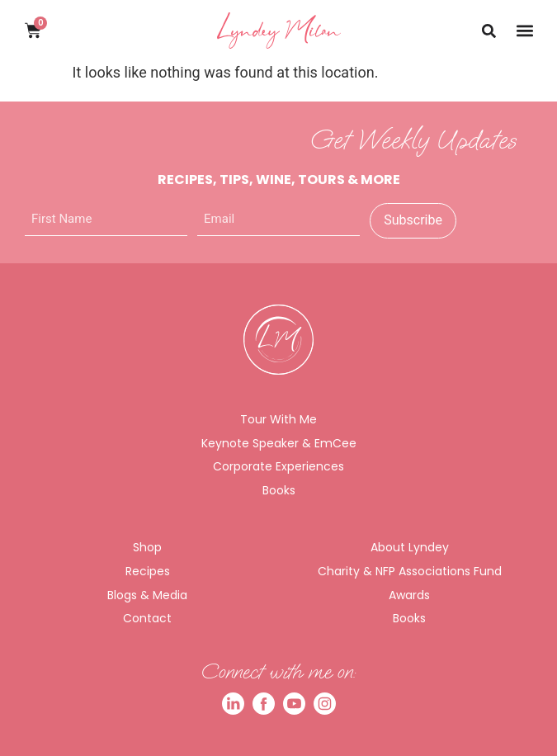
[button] (524, 30)
